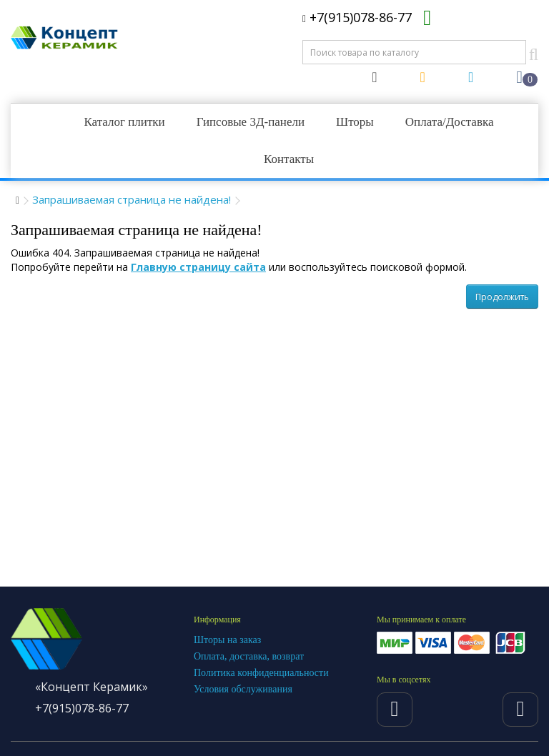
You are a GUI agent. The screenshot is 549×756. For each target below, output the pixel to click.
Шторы (355, 122)
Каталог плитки (124, 122)
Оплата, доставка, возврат (249, 656)
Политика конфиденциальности (261, 673)
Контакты (289, 159)
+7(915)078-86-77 (357, 17)
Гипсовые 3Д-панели (251, 122)
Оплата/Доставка (450, 122)
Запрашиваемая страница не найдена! (132, 199)
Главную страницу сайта (198, 267)
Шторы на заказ (227, 640)
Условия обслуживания (243, 689)
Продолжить (502, 297)
